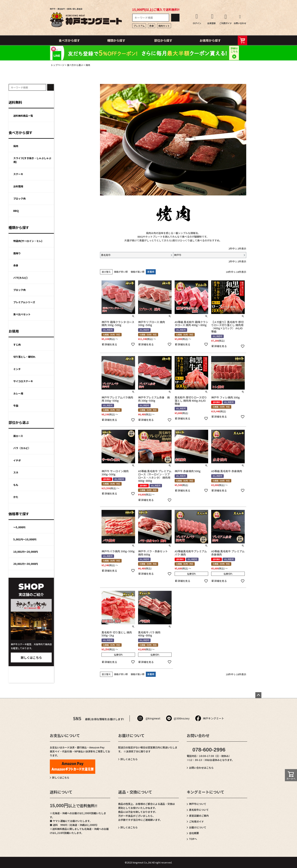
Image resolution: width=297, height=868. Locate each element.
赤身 (152, 26)
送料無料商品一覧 (64, 116)
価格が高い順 (138, 272)
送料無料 (57, 102)
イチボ (58, 460)
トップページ (58, 65)
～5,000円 (61, 527)
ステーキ (59, 174)
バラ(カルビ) (62, 278)
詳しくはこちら (73, 657)
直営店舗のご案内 (199, 816)
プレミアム (139, 26)
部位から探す (163, 40)
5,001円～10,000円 (66, 539)
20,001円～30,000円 (67, 564)
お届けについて (198, 827)
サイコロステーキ (64, 381)
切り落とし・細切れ (66, 357)
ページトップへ (258, 695)
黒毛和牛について (199, 810)
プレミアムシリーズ (65, 302)
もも (57, 485)
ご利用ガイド (196, 821)
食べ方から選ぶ (75, 65)
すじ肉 (58, 345)
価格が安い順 (121, 272)
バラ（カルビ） (63, 448)
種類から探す (116, 40)
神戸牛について (198, 804)
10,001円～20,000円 (67, 552)
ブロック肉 (61, 198)
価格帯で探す (60, 514)
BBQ (57, 211)
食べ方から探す (69, 40)
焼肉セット (164, 26)
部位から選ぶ (60, 422)
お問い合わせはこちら (201, 768)
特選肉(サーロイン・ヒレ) (69, 241)
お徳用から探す (210, 40)
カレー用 (59, 393)
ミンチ (58, 369)
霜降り (58, 253)
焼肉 (57, 146)
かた (57, 497)
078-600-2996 (209, 750)
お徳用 (55, 331)
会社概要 (194, 833)
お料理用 (59, 186)
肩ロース (59, 436)
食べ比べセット (63, 314)
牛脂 (57, 406)
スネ (57, 472)
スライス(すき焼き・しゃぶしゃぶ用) (73, 160)
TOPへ (193, 839)
